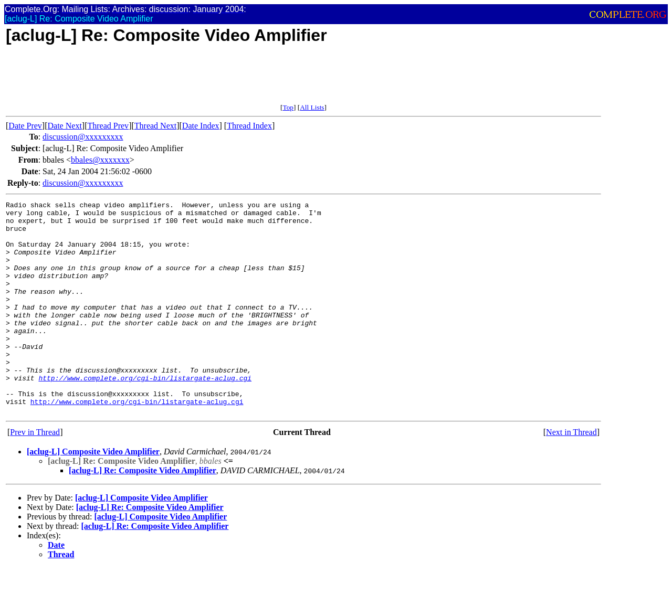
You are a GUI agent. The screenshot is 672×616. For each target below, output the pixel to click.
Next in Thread (571, 475)
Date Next (65, 126)
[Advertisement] (197, 80)
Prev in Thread (35, 475)
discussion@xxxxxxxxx (83, 137)
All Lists (312, 107)
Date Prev (25, 126)
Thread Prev (108, 126)
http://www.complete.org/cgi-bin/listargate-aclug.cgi (145, 414)
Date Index (201, 126)
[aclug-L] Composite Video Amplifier (93, 494)
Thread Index (249, 126)
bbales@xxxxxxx (100, 160)
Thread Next (155, 126)
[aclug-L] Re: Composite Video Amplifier (143, 513)
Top (288, 107)
